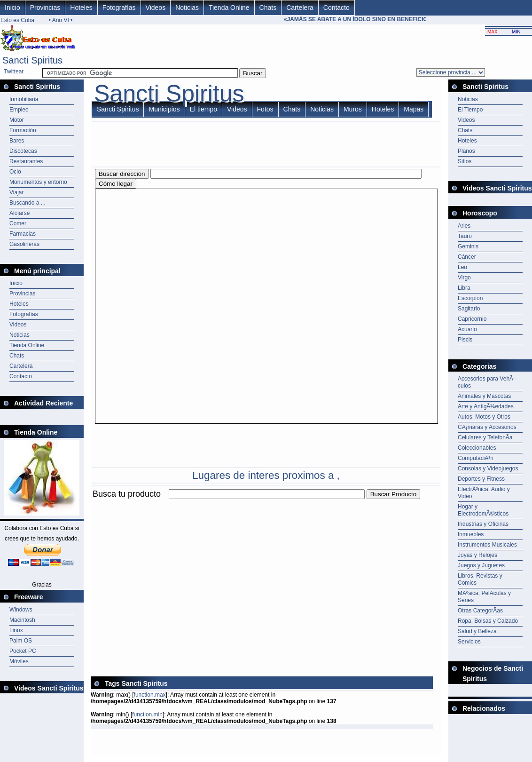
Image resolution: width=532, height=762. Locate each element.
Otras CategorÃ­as (480, 611)
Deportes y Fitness (481, 479)
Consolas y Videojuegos (488, 468)
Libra (464, 288)
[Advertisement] (201, 567)
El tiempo (203, 109)
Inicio (12, 8)
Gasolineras (24, 244)
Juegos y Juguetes (481, 565)
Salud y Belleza (477, 631)
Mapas (414, 109)
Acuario (467, 329)
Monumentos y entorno (38, 182)
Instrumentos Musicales (487, 545)
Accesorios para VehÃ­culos (486, 382)
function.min (147, 714)
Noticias (187, 8)
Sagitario (469, 309)
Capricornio (472, 319)
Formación (23, 130)
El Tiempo (470, 110)
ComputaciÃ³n (476, 458)
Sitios (465, 161)
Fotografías (119, 8)
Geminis (468, 246)
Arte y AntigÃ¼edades (486, 406)
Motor (17, 120)
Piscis (465, 340)
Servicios (469, 642)
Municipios (164, 109)
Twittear (14, 71)
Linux (16, 630)
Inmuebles (471, 534)
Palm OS (21, 641)
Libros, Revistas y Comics (480, 579)
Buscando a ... (27, 203)
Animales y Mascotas (484, 396)
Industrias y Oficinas (483, 524)
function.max (150, 695)
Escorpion (470, 298)
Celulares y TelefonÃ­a (485, 437)
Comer (18, 223)
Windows (21, 610)
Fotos (265, 109)
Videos (156, 8)
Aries (464, 226)
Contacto (336, 8)
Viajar (16, 192)
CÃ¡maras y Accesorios (487, 427)
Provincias (45, 8)
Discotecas (23, 151)
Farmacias (23, 234)
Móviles (19, 661)
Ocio (15, 172)
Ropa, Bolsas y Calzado (488, 621)
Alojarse (20, 213)
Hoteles (81, 8)
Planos (466, 151)
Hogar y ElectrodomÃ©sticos (483, 510)
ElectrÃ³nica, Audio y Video (484, 493)
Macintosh (22, 620)
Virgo (464, 278)
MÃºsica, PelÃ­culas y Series (484, 597)
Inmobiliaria (24, 99)
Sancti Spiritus (118, 109)
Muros (353, 109)
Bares (17, 141)
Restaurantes (26, 161)
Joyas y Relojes (477, 555)
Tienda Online (229, 8)
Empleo (19, 110)
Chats (268, 8)
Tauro (465, 236)
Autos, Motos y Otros (484, 417)
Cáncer (467, 257)
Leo (462, 267)
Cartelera (300, 8)
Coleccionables (477, 448)
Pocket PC (23, 651)
